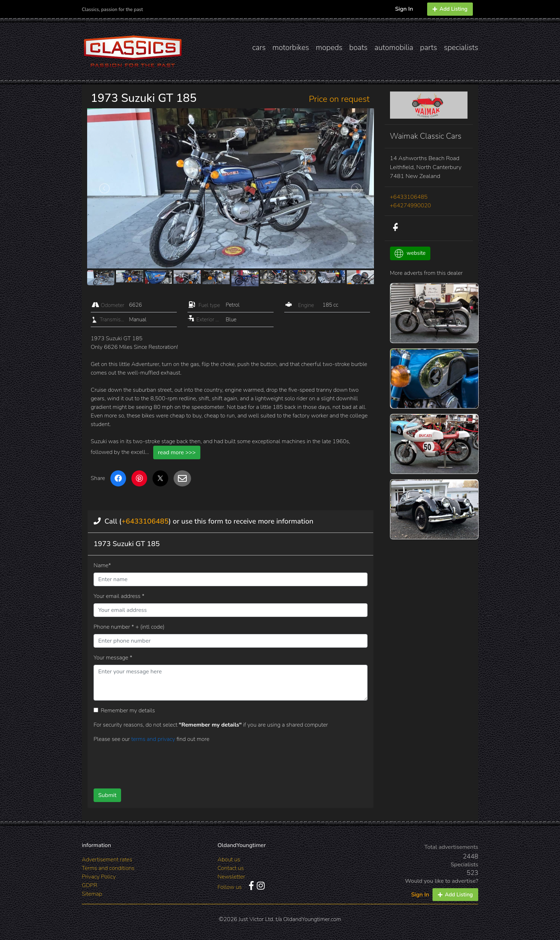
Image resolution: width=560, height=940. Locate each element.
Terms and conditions (108, 868)
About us (229, 860)
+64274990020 (411, 206)
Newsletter (231, 877)
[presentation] (219, 763)
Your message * (113, 658)
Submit (107, 795)
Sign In (404, 9)
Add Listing (450, 9)
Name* (102, 565)
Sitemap (92, 894)
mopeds (329, 48)
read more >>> (177, 452)
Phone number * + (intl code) (129, 627)
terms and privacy (154, 739)
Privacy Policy (99, 877)
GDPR (89, 885)
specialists (461, 48)
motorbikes (291, 48)
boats (359, 48)
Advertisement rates (107, 860)
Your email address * (119, 596)
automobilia (394, 48)
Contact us (231, 868)
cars (259, 48)
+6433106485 (145, 521)
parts (429, 48)
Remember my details (128, 711)
